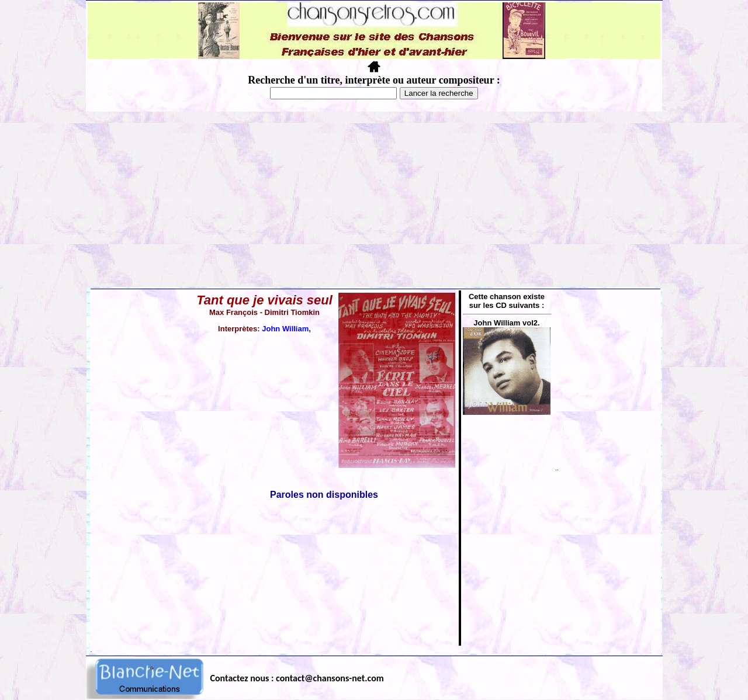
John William (285, 329)
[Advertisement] (374, 199)
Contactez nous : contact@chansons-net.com (297, 678)
